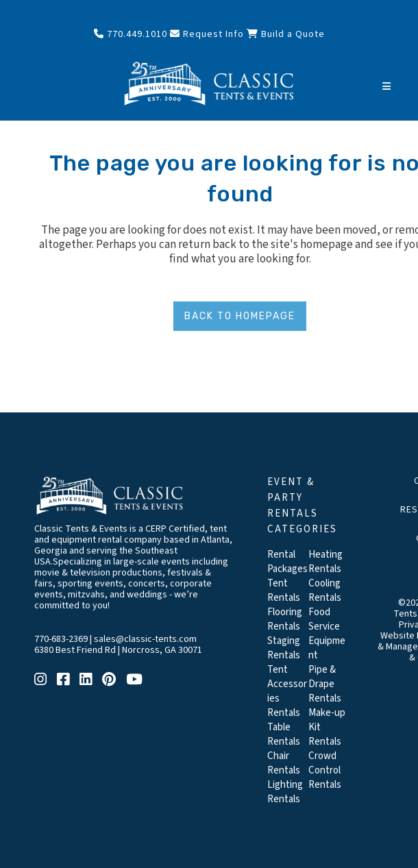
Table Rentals (284, 734)
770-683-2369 (61, 639)
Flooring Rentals (285, 619)
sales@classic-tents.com (145, 639)
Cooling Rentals (325, 591)
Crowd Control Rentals (325, 770)
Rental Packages (287, 562)
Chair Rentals (284, 763)
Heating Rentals (325, 562)
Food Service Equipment (327, 634)
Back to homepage (240, 316)
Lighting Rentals (285, 792)
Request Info (207, 34)
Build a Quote (286, 34)
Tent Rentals (284, 591)
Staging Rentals (284, 648)
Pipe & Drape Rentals (325, 684)
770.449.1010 (131, 34)
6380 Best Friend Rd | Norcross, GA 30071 (118, 650)
